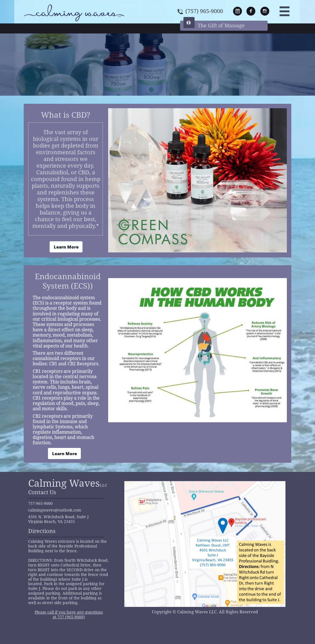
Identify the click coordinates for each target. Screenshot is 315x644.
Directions (42, 531)
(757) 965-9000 (204, 11)
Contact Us (42, 492)
